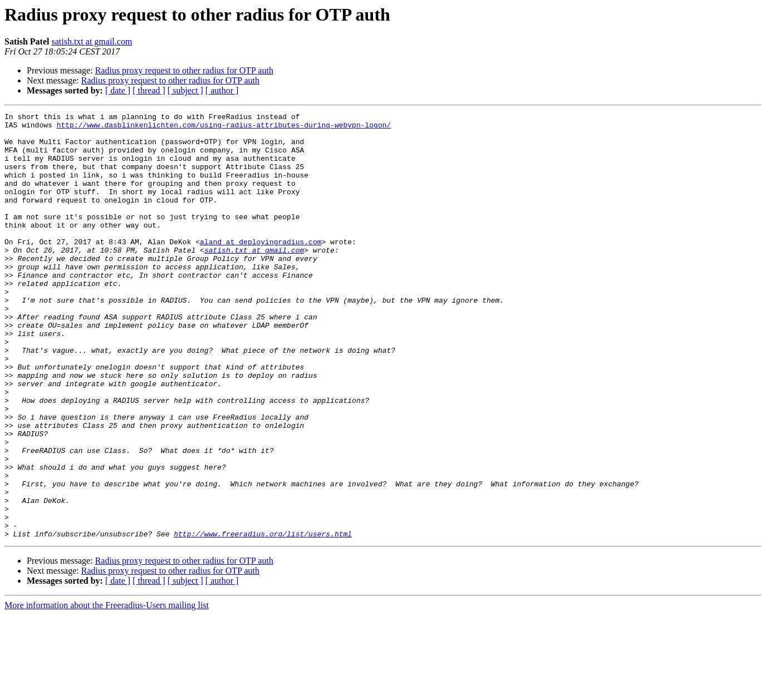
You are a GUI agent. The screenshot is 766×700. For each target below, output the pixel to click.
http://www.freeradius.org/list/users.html (263, 619)
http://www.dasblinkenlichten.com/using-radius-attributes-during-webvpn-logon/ (224, 128)
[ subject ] (185, 90)
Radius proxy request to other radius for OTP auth (184, 70)
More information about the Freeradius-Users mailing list (107, 690)
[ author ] (222, 90)
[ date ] (118, 90)
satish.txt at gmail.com (92, 41)
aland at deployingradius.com (261, 268)
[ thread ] (149, 90)
